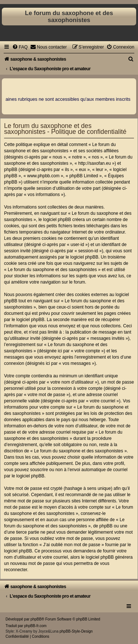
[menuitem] (20, 47)
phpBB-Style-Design (76, 631)
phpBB (36, 619)
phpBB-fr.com (36, 626)
